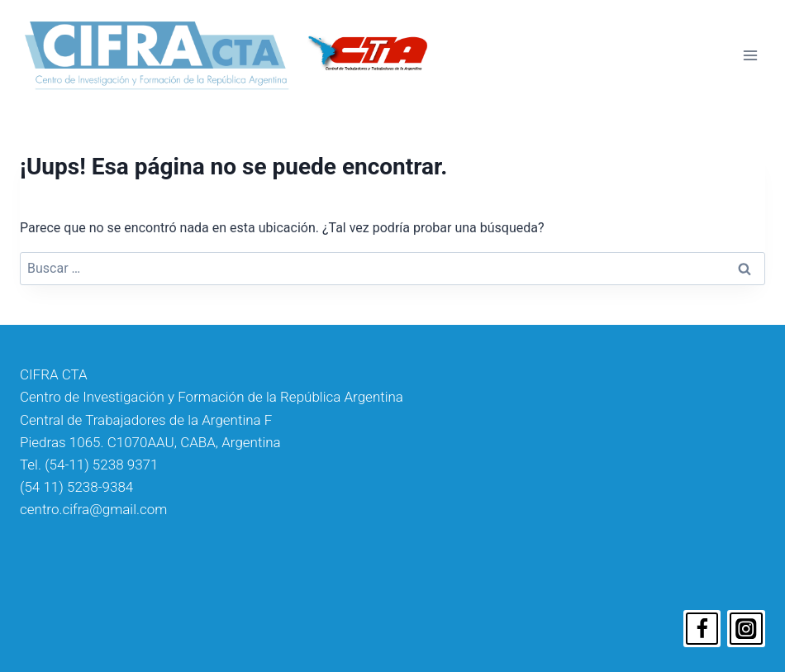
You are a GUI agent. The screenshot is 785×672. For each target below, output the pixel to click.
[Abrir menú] (750, 55)
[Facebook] (702, 629)
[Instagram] (746, 629)
